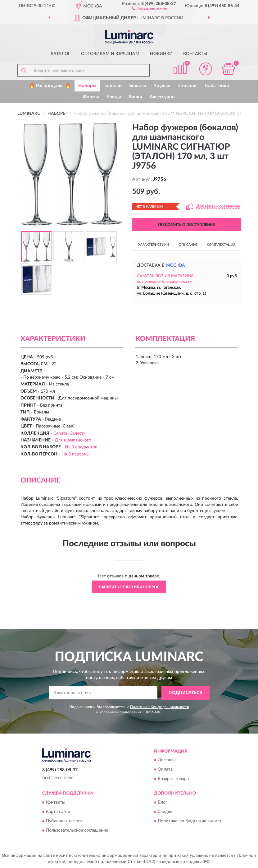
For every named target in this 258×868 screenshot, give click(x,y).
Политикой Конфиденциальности (160, 707)
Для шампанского (73, 440)
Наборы (87, 86)
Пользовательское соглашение (77, 830)
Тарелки (113, 86)
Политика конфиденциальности (190, 821)
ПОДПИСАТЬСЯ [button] (186, 693)
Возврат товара (173, 779)
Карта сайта (58, 812)
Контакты (195, 54)
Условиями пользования (120, 712)
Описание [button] (188, 245)
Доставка (167, 760)
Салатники (217, 86)
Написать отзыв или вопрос (129, 587)
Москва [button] (176, 265)
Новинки (161, 54)
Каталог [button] (61, 54)
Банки (136, 97)
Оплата (165, 770)
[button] (149, 8)
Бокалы (138, 86)
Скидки (165, 812)
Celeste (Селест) (69, 433)
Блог (163, 802)
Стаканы (188, 86)
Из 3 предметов (81, 447)
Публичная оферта (65, 821)
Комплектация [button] (221, 245)
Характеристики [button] (154, 245)
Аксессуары (163, 97)
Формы (91, 97)
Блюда (114, 97)
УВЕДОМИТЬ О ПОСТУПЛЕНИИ (186, 225)
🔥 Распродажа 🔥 (50, 86)
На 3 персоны (75, 454)
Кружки (162, 86)
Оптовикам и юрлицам (110, 54)
